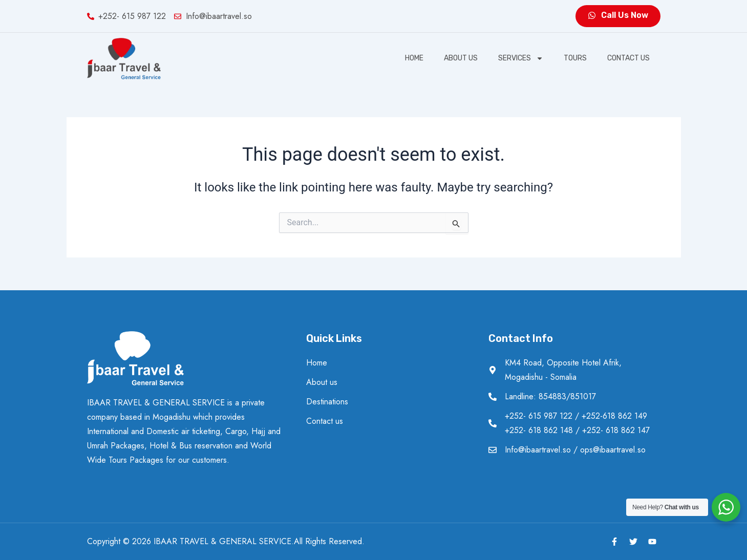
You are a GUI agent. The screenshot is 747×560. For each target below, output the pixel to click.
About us (461, 58)
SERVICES (521, 58)
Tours (575, 58)
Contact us (628, 58)
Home (414, 58)
